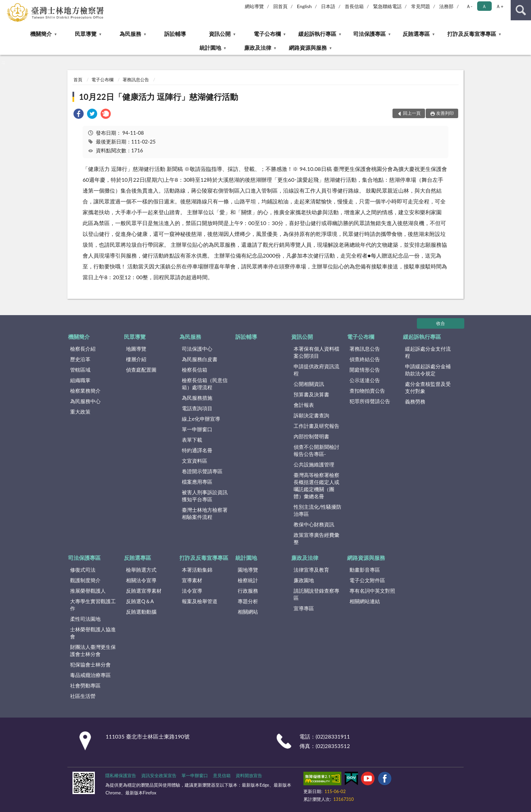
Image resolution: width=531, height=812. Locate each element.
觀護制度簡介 (85, 580)
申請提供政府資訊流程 (316, 370)
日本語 (328, 6)
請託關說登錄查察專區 (316, 594)
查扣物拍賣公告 (367, 391)
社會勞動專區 (85, 685)
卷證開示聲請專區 (202, 471)
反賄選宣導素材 (144, 591)
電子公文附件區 (367, 580)
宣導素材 (192, 580)
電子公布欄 (267, 34)
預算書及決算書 (311, 394)
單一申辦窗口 (197, 429)
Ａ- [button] (469, 6)
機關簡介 (41, 34)
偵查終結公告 (365, 359)
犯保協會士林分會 (90, 664)
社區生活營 (83, 696)
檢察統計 (248, 580)
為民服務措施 (197, 398)
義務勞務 (415, 401)
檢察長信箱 (195, 370)
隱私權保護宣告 (121, 775)
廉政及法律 (258, 48)
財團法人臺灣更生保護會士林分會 (93, 650)
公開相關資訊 (309, 384)
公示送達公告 (365, 380)
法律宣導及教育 (311, 570)
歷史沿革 (80, 359)
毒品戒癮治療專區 (90, 675)
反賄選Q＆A (140, 601)
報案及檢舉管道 (200, 601)
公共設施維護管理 (314, 464)
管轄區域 (80, 370)
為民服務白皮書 (200, 359)
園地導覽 (248, 570)
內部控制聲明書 (311, 436)
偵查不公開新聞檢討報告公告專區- (316, 450)
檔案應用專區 (197, 482)
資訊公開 (220, 34)
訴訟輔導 (175, 34)
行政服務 (248, 591)
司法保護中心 (197, 349)
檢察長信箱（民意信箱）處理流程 (205, 384)
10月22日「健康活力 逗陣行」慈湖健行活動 (158, 97)
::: (5, 5)
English (304, 6)
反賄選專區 (416, 34)
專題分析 (248, 601)
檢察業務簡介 (85, 391)
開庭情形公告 (365, 370)
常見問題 (421, 6)
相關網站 (248, 612)
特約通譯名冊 (197, 450)
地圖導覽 (136, 349)
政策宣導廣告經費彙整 (316, 538)
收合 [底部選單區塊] (441, 323)
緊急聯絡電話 (387, 6)
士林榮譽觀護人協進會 (93, 633)
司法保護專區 (369, 34)
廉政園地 (304, 580)
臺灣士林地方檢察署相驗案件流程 (205, 513)
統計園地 (210, 48)
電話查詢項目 (197, 408)
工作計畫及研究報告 (316, 426)
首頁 (78, 80)
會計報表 (304, 405)
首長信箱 (354, 6)
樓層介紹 (136, 359)
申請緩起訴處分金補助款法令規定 (428, 370)
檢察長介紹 (83, 349)
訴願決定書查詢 (311, 415)
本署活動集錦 (197, 570)
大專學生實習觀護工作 (93, 605)
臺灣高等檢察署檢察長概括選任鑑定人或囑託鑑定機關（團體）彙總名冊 (316, 486)
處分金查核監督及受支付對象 (428, 387)
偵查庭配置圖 (141, 370)
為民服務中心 (85, 401)
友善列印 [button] (445, 113)
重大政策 (80, 412)
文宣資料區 (195, 461)
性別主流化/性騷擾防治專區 (318, 510)
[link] (79, 115)
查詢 (521, 10)
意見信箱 (222, 775)
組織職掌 (80, 380)
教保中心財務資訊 (314, 524)
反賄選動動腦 (141, 612)
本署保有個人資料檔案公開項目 (316, 352)
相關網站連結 (365, 601)
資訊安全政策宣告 (159, 775)
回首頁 (280, 6)
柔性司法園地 (85, 619)
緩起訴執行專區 (317, 34)
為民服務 (130, 34)
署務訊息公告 (136, 80)
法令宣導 (192, 591)
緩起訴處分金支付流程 (428, 352)
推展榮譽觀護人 (88, 591)
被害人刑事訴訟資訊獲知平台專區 (205, 496)
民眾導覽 (86, 34)
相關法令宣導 (141, 580)
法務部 (446, 6)
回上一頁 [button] (412, 113)
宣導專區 (304, 608)
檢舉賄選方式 (141, 570)
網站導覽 (254, 6)
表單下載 (192, 440)
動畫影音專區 (365, 570)
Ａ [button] (484, 6)
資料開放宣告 (249, 775)
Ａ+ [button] (500, 6)
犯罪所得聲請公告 (370, 401)
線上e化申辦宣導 (201, 419)
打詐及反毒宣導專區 (472, 34)
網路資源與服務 (308, 48)
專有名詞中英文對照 (372, 591)
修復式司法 (83, 570)
